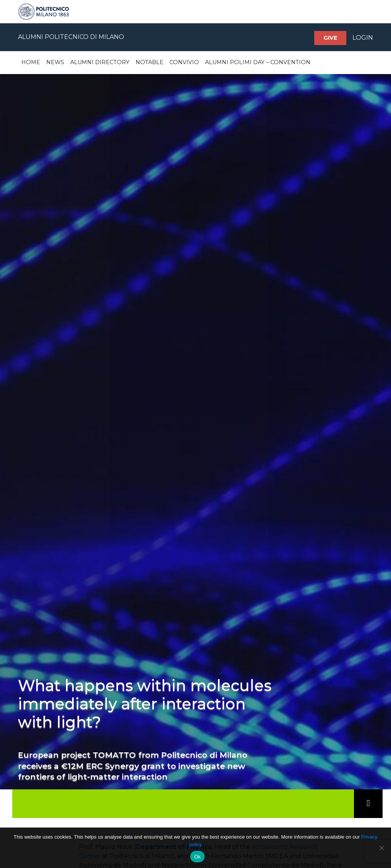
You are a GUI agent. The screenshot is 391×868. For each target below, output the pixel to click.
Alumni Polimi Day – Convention (258, 62)
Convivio (184, 62)
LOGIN (363, 38)
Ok (197, 857)
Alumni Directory (100, 62)
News (55, 62)
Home (31, 62)
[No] (381, 848)
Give (330, 38)
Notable (149, 62)
